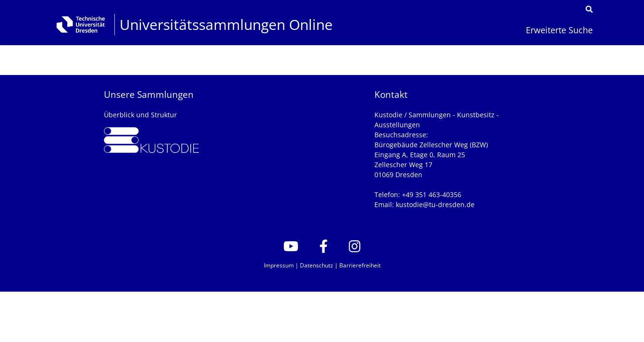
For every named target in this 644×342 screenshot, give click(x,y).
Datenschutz (317, 265)
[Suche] (589, 9)
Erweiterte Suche (559, 30)
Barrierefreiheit (360, 265)
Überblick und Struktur (140, 115)
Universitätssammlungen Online (226, 24)
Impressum (279, 265)
